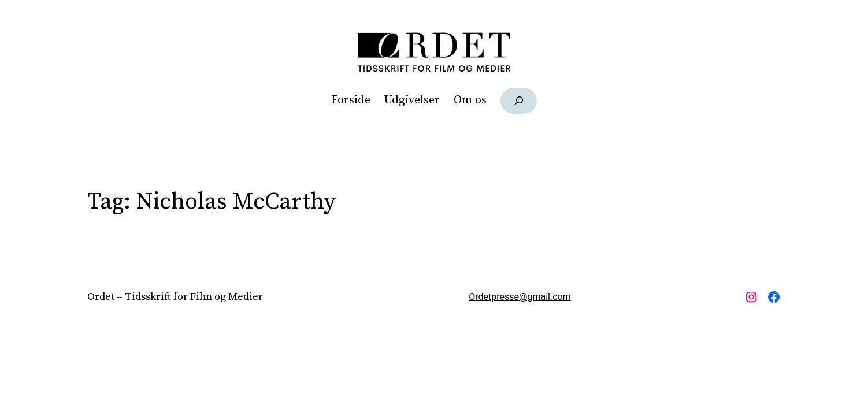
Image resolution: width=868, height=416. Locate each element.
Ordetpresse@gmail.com (520, 297)
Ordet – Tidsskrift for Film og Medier (175, 297)
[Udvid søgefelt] (519, 101)
